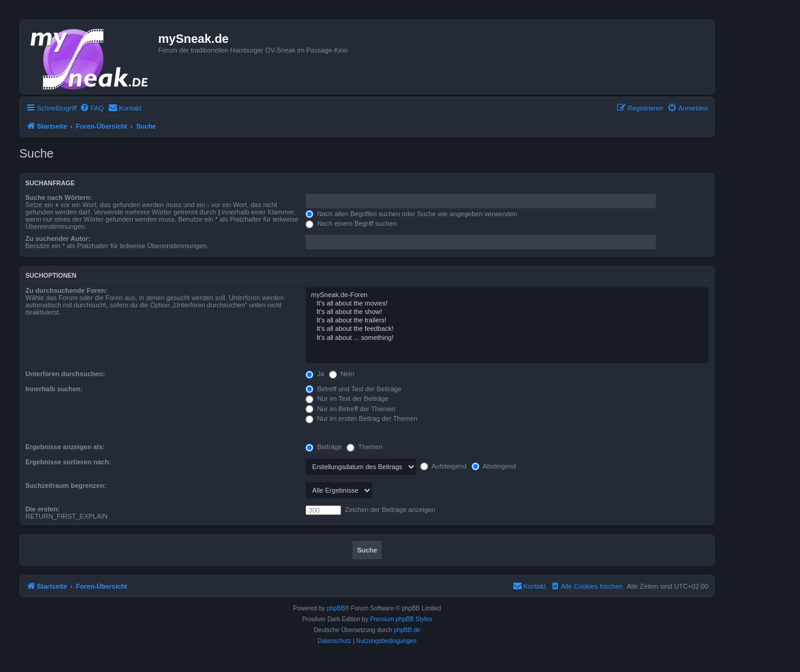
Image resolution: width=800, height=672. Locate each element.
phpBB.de (407, 630)
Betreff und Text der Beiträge (354, 389)
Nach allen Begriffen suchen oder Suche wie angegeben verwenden (411, 214)
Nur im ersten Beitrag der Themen (361, 418)
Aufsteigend (443, 466)
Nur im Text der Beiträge (347, 398)
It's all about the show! (507, 312)
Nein (342, 374)
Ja (315, 374)
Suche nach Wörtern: (59, 197)
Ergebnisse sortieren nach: (68, 462)
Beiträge (324, 447)
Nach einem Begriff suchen (351, 223)
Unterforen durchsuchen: (65, 374)
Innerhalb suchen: (54, 389)
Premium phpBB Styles (401, 619)
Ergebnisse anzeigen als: (65, 447)
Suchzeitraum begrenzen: (66, 485)
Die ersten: (43, 509)
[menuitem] (92, 108)
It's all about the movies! (507, 304)
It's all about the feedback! (507, 329)
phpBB (336, 608)
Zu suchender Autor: (58, 238)
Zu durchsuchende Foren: (66, 290)
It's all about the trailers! (507, 321)
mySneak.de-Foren (507, 295)
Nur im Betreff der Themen (350, 409)
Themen (364, 447)
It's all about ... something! (507, 338)
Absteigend (494, 466)
